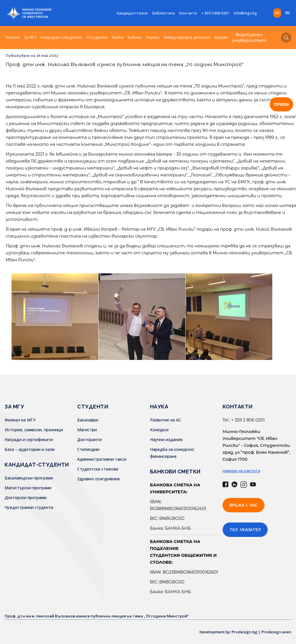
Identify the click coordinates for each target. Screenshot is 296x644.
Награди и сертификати (29, 439)
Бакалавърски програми (29, 478)
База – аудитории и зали (30, 449)
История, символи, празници (34, 430)
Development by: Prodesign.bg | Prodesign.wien (243, 632)
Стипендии (88, 449)
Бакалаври (88, 420)
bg (277, 13)
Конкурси (159, 430)
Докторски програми (26, 498)
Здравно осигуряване (99, 479)
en (287, 13)
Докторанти (89, 439)
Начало (13, 38)
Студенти (97, 38)
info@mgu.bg (245, 13)
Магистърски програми (28, 488)
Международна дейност (187, 38)
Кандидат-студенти (62, 38)
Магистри (87, 430)
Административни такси (102, 459)
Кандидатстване (132, 13)
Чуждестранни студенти (29, 507)
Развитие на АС (166, 420)
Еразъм (221, 38)
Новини (135, 38)
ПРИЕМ (281, 104)
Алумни (153, 38)
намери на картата (241, 471)
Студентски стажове (98, 469)
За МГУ (30, 38)
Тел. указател (245, 530)
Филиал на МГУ (20, 420)
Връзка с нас (244, 505)
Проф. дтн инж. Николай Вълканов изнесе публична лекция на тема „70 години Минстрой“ (125, 64)
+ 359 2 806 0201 (215, 13)
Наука (118, 38)
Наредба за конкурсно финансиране (172, 453)
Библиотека (163, 13)
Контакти (188, 13)
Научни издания (166, 439)
